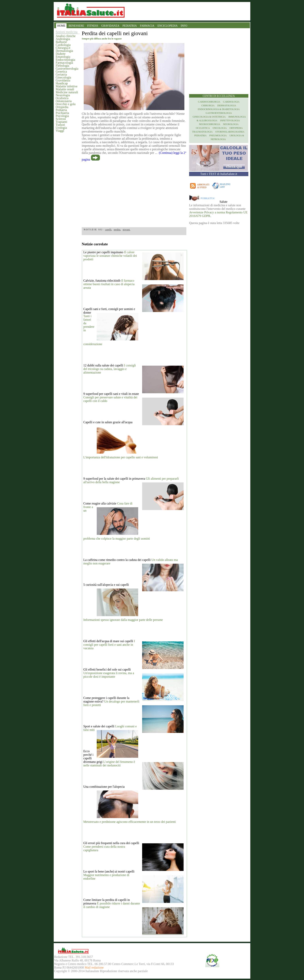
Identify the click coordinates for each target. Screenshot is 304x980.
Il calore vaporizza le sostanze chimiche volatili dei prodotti (110, 256)
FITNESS (93, 26)
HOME (61, 26)
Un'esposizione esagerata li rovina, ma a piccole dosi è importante (109, 675)
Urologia (61, 128)
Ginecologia (63, 77)
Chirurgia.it (63, 48)
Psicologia (62, 116)
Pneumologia (218, 135)
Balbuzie (61, 42)
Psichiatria (62, 113)
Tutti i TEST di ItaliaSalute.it (219, 174)
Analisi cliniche (66, 36)
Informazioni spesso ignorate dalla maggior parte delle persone (123, 620)
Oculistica (62, 98)
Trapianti (61, 122)
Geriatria (61, 74)
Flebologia (62, 66)
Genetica (61, 71)
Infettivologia (230, 121)
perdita (117, 230)
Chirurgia (208, 106)
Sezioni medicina (67, 32)
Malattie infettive (67, 86)
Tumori (60, 125)
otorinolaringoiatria (230, 132)
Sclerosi (61, 119)
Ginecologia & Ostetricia (209, 117)
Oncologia (220, 128)
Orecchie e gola (66, 104)
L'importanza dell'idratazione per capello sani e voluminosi (121, 457)
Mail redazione (94, 967)
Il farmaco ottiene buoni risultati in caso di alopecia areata (109, 284)
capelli (108, 230)
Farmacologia (64, 63)
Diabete (61, 54)
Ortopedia (62, 107)
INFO (184, 26)
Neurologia (63, 95)
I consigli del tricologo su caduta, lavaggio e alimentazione (110, 369)
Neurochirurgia (210, 124)
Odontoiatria (64, 101)
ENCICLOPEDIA (168, 26)
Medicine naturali (67, 92)
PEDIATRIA (130, 26)
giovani (126, 230)
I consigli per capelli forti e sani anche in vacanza (109, 645)
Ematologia (63, 57)
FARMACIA (147, 26)
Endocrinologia (65, 60)
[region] (134, 193)
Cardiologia (63, 45)
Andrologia (63, 39)
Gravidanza (63, 80)
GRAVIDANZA (110, 26)
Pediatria (61, 110)
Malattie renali (65, 89)
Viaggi (60, 131)
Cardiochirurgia (209, 102)
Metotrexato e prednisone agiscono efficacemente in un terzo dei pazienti (129, 822)
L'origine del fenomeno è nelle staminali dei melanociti (109, 764)
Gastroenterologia (67, 69)
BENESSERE (76, 26)
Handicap (62, 83)
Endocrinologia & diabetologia (219, 109)
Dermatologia (64, 51)
